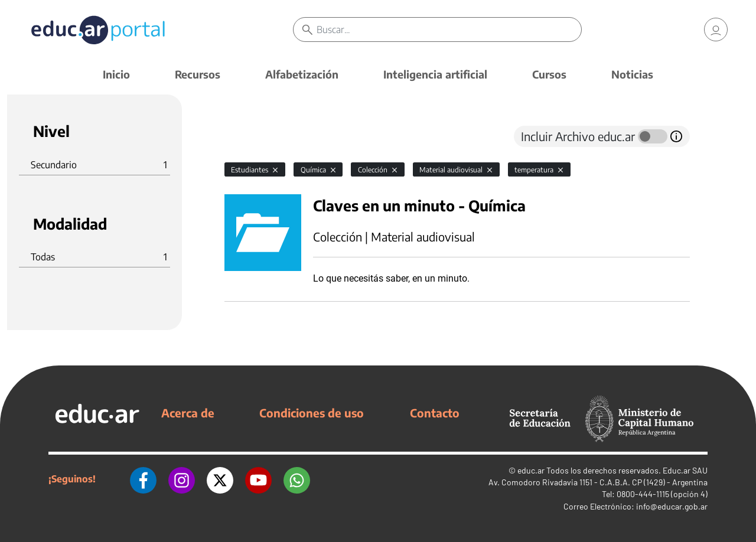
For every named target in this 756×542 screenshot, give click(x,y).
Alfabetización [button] (302, 74)
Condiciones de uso (312, 413)
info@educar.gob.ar (672, 506)
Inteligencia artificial (435, 74)
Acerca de (188, 413)
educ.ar (531, 470)
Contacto (435, 413)
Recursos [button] (198, 74)
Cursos (549, 74)
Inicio (116, 74)
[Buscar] (449, 30)
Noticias (632, 74)
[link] (716, 30)
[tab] (248, 136)
